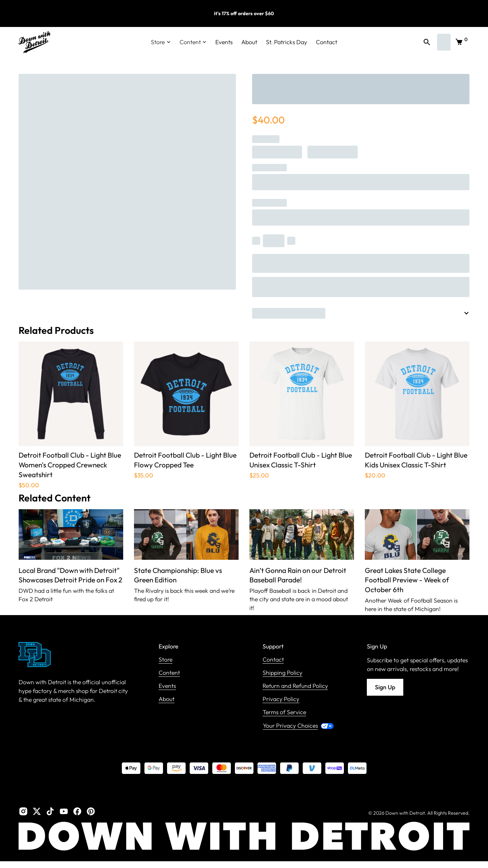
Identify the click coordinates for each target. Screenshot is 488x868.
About (249, 42)
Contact (327, 42)
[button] (161, 42)
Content (169, 673)
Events (224, 42)
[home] (35, 42)
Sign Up (385, 687)
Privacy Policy (281, 699)
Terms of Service (284, 712)
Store (166, 660)
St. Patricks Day (287, 42)
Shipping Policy (282, 673)
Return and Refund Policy (295, 686)
